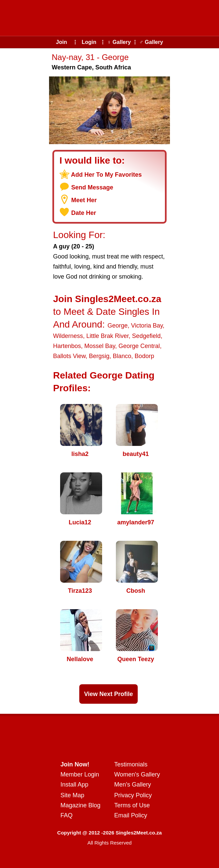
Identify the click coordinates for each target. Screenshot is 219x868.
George (118, 326)
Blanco (122, 356)
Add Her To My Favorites (106, 175)
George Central (139, 346)
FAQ (67, 815)
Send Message (92, 187)
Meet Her (84, 200)
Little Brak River (107, 336)
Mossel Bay (100, 346)
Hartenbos (67, 346)
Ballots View (69, 356)
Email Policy (131, 815)
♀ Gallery (119, 42)
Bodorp (144, 356)
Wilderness (68, 336)
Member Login (80, 774)
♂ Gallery (151, 42)
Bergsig (99, 356)
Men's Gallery (133, 785)
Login (89, 42)
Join (62, 42)
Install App (74, 785)
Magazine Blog (80, 805)
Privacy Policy (133, 795)
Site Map (72, 795)
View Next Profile (108, 694)
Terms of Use (132, 805)
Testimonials (131, 764)
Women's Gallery (137, 774)
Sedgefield (146, 336)
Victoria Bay (147, 326)
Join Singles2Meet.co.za (107, 299)
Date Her (84, 213)
